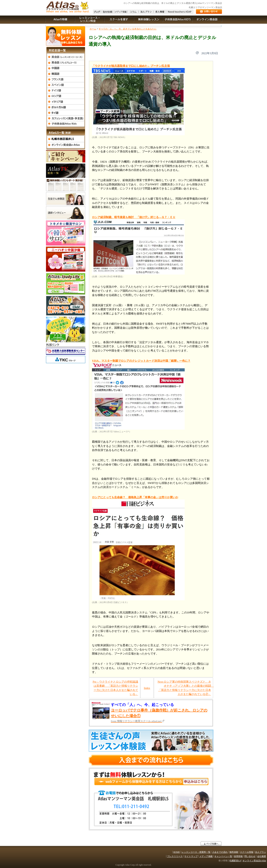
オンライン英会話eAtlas (254, 861)
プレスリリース (175, 856)
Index (147, 688)
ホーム (93, 29)
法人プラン (261, 852)
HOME (177, 852)
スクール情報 (247, 852)
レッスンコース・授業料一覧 (196, 852)
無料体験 (234, 852)
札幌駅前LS (235, 861)
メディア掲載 (206, 856)
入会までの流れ (220, 852)
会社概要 (262, 856)
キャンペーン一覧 (223, 856)
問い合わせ (250, 856)
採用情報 (238, 856)
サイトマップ (191, 856)
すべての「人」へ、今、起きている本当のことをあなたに (128, 29)
